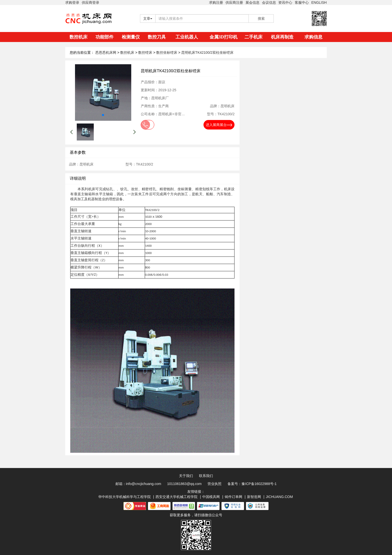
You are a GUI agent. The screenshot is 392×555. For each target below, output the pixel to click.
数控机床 (78, 37)
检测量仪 (131, 37)
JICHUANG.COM (279, 497)
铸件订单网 (233, 497)
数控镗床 (146, 52)
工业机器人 (187, 37)
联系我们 (206, 476)
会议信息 (269, 2)
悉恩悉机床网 (106, 52)
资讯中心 (285, 2)
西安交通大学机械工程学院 (176, 497)
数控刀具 (157, 37)
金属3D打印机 (223, 37)
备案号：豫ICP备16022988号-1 (252, 484)
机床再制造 (282, 37)
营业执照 (214, 484)
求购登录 (72, 2)
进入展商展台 (219, 125)
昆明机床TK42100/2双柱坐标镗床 (207, 52)
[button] (103, 115)
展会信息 (252, 2)
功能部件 (104, 37)
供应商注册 (234, 2)
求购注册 (216, 2)
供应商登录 (90, 2)
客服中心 (302, 2)
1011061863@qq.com (184, 484)
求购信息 (313, 37)
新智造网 (254, 497)
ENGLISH (319, 2)
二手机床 (253, 37)
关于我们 (186, 476)
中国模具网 (211, 497)
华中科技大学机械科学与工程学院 (124, 497)
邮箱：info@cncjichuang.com (138, 484)
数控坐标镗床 (167, 52)
